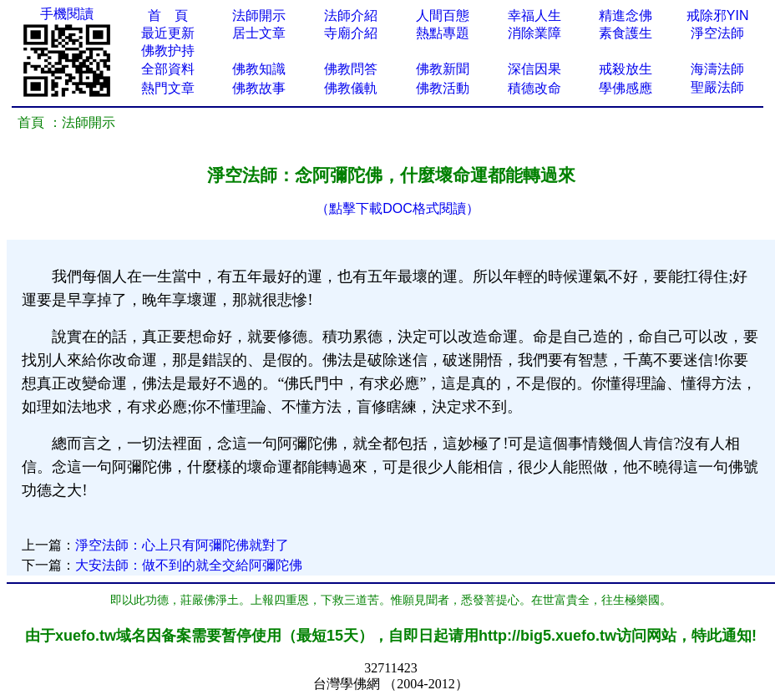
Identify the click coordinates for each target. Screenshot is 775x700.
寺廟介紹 (351, 33)
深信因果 (534, 69)
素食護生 (626, 33)
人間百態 (443, 15)
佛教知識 (259, 69)
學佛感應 (626, 88)
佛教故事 (259, 88)
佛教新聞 (443, 69)
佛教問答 (351, 69)
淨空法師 (717, 33)
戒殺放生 (626, 69)
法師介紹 (351, 15)
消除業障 (534, 33)
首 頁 (168, 15)
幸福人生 (534, 15)
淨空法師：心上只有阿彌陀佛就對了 (182, 545)
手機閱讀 (67, 14)
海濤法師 (717, 69)
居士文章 (259, 33)
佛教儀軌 (351, 88)
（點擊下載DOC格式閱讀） (398, 208)
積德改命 (534, 88)
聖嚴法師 (717, 87)
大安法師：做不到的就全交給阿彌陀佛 (189, 565)
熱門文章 (168, 88)
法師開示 (259, 15)
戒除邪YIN (718, 15)
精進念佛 (626, 15)
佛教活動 (443, 88)
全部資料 (168, 69)
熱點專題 (443, 33)
